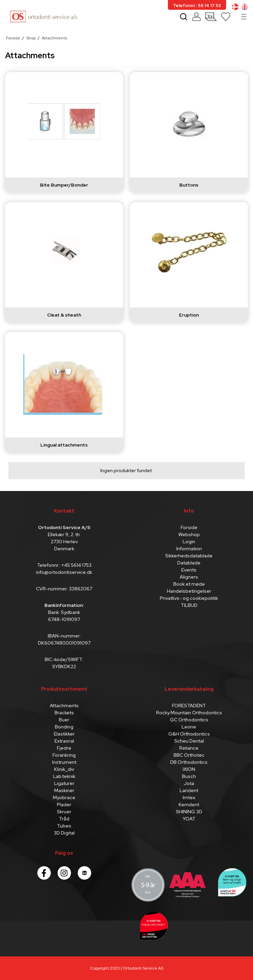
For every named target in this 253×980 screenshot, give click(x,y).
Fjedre (64, 748)
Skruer (64, 812)
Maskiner (64, 790)
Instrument (64, 762)
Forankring (64, 755)
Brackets (64, 713)
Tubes (64, 826)
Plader (64, 805)
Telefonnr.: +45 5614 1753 (64, 565)
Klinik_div (64, 769)
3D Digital (64, 833)
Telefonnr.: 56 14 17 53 (197, 6)
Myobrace (64, 797)
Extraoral (64, 741)
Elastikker (64, 734)
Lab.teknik (64, 776)
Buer (64, 720)
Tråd (64, 819)
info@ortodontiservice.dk (64, 572)
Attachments (64, 706)
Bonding (64, 727)
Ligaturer (64, 783)
